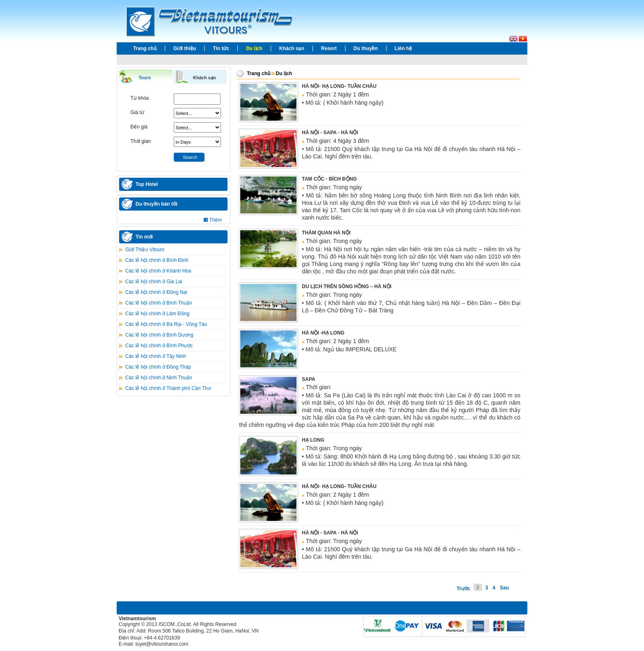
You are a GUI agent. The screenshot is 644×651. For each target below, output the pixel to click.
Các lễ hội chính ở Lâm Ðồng (157, 314)
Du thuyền (366, 48)
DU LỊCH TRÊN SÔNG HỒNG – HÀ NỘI (347, 287)
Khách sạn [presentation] (205, 78)
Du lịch (254, 48)
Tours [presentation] (145, 78)
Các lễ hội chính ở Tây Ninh (156, 356)
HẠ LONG (313, 440)
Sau (504, 588)
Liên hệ (403, 48)
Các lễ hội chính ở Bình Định (157, 260)
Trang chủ (145, 48)
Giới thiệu (185, 48)
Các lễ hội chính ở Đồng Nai (156, 292)
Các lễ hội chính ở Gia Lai (154, 282)
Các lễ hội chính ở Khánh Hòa (158, 271)
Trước (463, 589)
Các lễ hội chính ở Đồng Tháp (158, 367)
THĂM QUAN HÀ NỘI (326, 233)
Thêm (215, 220)
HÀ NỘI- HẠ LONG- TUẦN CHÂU (339, 86)
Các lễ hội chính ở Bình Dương (159, 335)
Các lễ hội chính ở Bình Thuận (159, 303)
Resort (329, 48)
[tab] (145, 77)
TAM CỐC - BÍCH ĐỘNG (329, 179)
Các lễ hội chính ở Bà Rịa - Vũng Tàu (166, 324)
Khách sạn (292, 48)
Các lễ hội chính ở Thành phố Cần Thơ (168, 388)
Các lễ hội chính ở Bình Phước (159, 346)
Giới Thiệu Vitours (145, 250)
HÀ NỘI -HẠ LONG (323, 333)
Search (190, 157)
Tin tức (221, 48)
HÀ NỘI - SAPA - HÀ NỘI (330, 133)
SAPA (308, 379)
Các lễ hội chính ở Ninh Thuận (159, 378)
